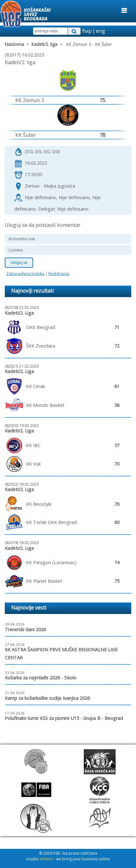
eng (100, 31)
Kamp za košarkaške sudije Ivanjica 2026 (47, 698)
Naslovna (14, 44)
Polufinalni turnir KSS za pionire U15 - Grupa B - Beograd (64, 718)
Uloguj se (19, 262)
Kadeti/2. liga (44, 44)
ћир (87, 31)
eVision (46, 859)
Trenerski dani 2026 (25, 629)
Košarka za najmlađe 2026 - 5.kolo (41, 678)
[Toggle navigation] (124, 11)
